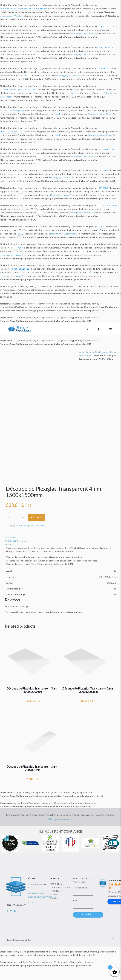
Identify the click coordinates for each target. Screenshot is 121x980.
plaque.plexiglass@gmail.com (42, 892)
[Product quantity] (16, 513)
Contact (32, 874)
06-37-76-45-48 (36, 889)
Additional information (16, 537)
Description (10, 533)
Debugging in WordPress (12, 15)
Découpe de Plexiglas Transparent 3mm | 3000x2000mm (33, 686)
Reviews (10, 540)
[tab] (60, 533)
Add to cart (37, 513)
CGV (31, 898)
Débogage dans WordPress (14, 251)
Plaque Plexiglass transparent (31, 521)
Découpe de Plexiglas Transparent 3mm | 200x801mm (33, 764)
